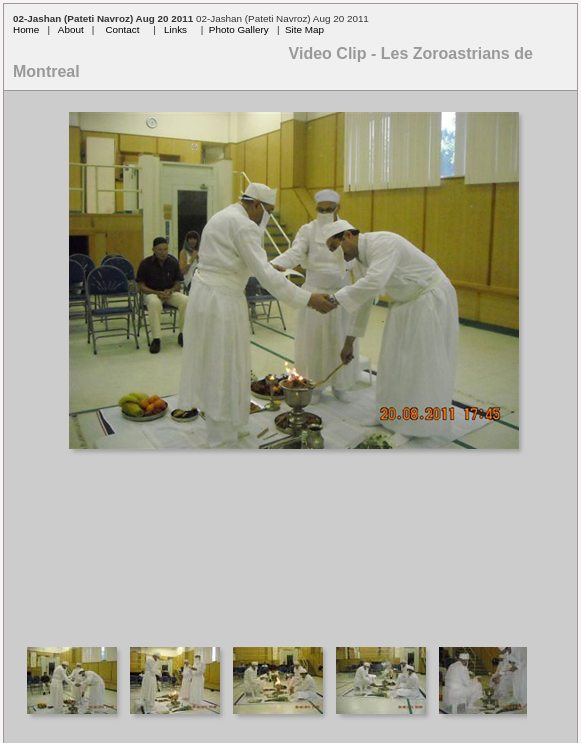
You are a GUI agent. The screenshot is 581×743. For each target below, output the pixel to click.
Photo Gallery (239, 29)
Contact (122, 29)
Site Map (304, 29)
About (71, 29)
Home (26, 29)
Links (175, 29)
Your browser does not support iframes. (290, 361)
